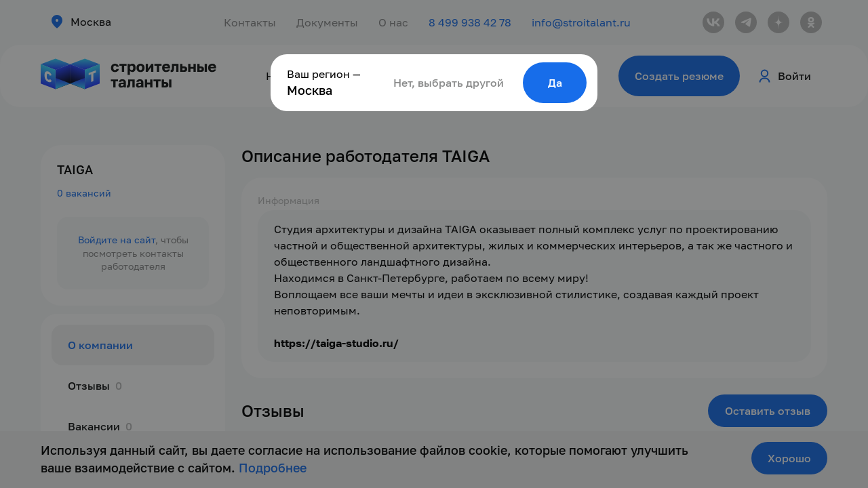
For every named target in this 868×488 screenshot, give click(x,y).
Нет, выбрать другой (449, 83)
